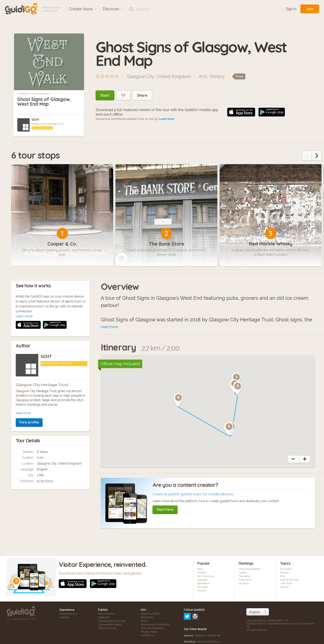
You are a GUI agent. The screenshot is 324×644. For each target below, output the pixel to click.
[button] (238, 389)
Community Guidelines (155, 624)
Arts (203, 76)
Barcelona (203, 583)
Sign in (291, 9)
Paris (200, 569)
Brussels (203, 587)
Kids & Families (289, 580)
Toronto (202, 590)
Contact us (147, 635)
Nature (284, 587)
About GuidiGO (150, 614)
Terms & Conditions (153, 628)
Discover (113, 9)
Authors (64, 617)
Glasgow (203, 580)
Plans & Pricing (107, 628)
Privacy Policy (149, 632)
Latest (243, 572)
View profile (29, 362)
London (202, 572)
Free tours (245, 580)
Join (310, 9)
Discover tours (68, 614)
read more (23, 353)
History (217, 76)
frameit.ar (190, 622)
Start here (165, 510)
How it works (106, 614)
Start (105, 95)
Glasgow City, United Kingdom (33, 94)
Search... (144, 9)
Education (147, 617)
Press (144, 621)
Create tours (83, 9)
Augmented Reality (110, 624)
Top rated (244, 576)
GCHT (35, 120)
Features (104, 617)
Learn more (167, 119)
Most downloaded (250, 569)
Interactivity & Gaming (112, 621)
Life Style (286, 583)
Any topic (286, 569)
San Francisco (206, 576)
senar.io (188, 616)
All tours (244, 583)
